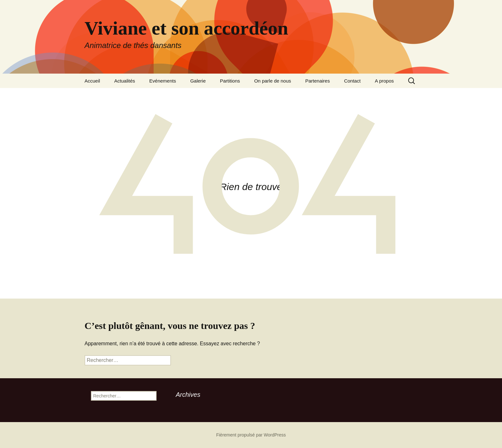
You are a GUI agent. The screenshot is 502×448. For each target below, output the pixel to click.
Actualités (125, 81)
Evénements (162, 81)
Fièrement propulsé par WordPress (251, 435)
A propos (384, 81)
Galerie (198, 81)
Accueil (92, 81)
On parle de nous (273, 81)
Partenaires (317, 81)
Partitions (230, 81)
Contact (352, 81)
